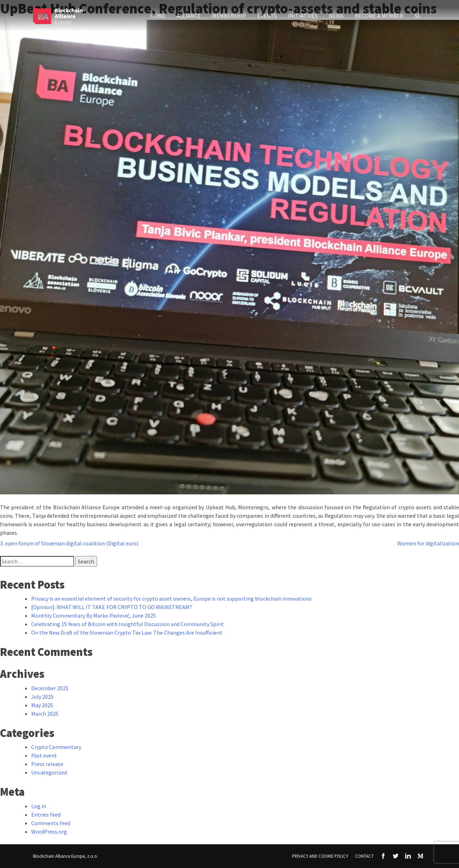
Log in (39, 806)
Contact (364, 856)
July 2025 (42, 697)
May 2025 (42, 705)
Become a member (379, 16)
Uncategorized (49, 772)
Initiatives (303, 16)
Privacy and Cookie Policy (320, 856)
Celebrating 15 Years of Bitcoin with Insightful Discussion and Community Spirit (127, 624)
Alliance (189, 16)
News (336, 16)
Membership (229, 16)
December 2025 (50, 688)
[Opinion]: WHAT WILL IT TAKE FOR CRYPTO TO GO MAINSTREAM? (112, 607)
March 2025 (45, 714)
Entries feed (46, 815)
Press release (47, 764)
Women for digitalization (428, 543)
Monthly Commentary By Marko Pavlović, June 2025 (93, 615)
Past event (44, 755)
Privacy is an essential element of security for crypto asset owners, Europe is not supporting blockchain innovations (171, 598)
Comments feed (51, 823)
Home (158, 16)
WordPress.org (49, 832)
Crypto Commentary (56, 747)
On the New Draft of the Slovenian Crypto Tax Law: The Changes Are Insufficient (127, 632)
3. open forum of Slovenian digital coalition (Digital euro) (69, 543)
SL (418, 16)
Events (267, 16)
